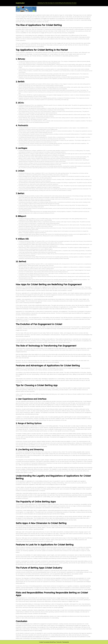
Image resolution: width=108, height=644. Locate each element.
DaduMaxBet (20, 3)
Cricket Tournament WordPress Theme (50, 642)
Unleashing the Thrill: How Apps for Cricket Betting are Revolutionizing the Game (57, 3)
